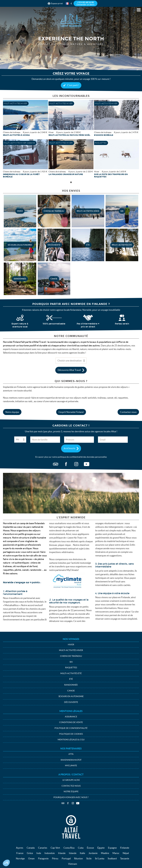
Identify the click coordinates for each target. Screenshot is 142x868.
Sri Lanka (100, 858)
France (20, 853)
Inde (39, 853)
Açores (20, 848)
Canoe (71, 691)
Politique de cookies (71, 734)
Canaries (43, 848)
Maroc (116, 853)
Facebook (68, 803)
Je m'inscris (69, 448)
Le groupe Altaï (71, 780)
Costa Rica (69, 848)
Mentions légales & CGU (71, 740)
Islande (73, 853)
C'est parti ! (73, 85)
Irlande (62, 853)
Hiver (71, 645)
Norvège (20, 858)
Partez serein (122, 324)
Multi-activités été (71, 673)
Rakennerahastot (71, 760)
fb (66, 464)
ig (76, 464)
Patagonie (43, 858)
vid (87, 464)
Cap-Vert (55, 848)
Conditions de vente (71, 722)
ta (56, 464)
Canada (31, 848)
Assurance (71, 717)
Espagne (112, 848)
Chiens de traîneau (71, 656)
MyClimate (71, 766)
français (67, 4)
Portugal (66, 858)
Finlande (125, 848)
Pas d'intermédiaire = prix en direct (88, 325)
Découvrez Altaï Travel (69, 370)
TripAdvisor (63, 803)
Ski (71, 662)
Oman (31, 858)
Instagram (73, 803)
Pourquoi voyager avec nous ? (71, 797)
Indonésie (50, 853)
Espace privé (57, 3)
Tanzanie (125, 858)
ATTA (71, 754)
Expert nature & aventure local (20, 325)
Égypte (101, 848)
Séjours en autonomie (71, 696)
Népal (126, 853)
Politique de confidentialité (71, 728)
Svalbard (112, 858)
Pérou (55, 858)
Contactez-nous (128, 412)
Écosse (90, 848)
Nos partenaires (71, 749)
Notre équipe (12, 412)
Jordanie (93, 853)
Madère (105, 853)
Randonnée (71, 685)
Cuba (81, 848)
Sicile (89, 858)
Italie (82, 853)
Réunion (78, 858)
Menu (139, 10)
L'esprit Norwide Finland (71, 412)
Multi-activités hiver (71, 650)
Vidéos (78, 803)
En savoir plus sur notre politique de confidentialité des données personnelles (71, 457)
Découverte (71, 702)
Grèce (30, 853)
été (71, 679)
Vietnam (73, 864)
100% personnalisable (54, 324)
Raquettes (71, 668)
